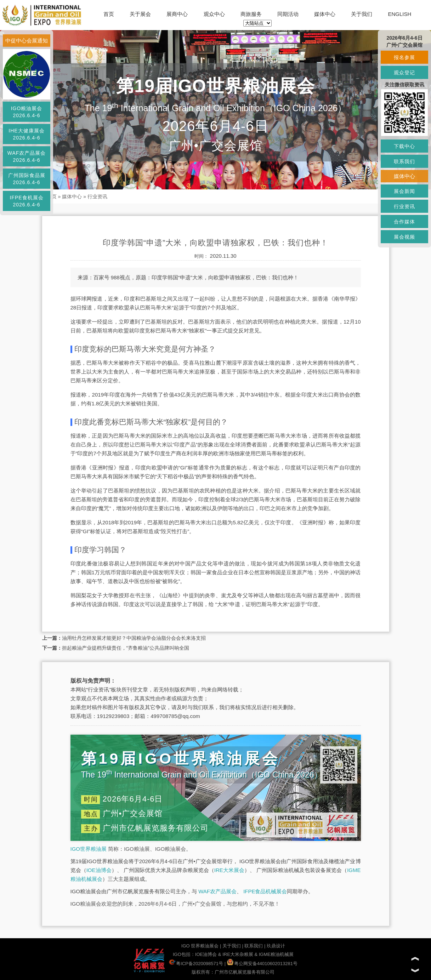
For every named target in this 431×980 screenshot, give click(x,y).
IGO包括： (184, 954)
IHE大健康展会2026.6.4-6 (26, 134)
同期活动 (288, 14)
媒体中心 (325, 14)
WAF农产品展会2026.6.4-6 (27, 156)
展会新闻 (404, 191)
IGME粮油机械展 (276, 954)
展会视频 (404, 237)
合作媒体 (404, 222)
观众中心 (214, 14)
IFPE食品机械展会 (265, 891)
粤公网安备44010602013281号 (262, 964)
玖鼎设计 (276, 946)
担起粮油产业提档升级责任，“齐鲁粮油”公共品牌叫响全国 (126, 648)
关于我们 (362, 14)
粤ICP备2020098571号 (196, 964)
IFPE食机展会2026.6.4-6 (26, 201)
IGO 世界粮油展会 (200, 946)
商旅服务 (251, 14)
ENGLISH (399, 14)
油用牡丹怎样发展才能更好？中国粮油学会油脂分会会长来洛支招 (134, 638)
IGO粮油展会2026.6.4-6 (27, 112)
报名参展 (404, 57)
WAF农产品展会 (217, 891)
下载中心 (404, 146)
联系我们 (254, 946)
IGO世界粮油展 (89, 849)
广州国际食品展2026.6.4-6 (27, 179)
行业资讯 (97, 196)
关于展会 (140, 14)
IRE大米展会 (229, 870)
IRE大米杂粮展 (238, 954)
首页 (109, 14)
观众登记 (404, 73)
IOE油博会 (99, 870)
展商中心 (177, 14)
